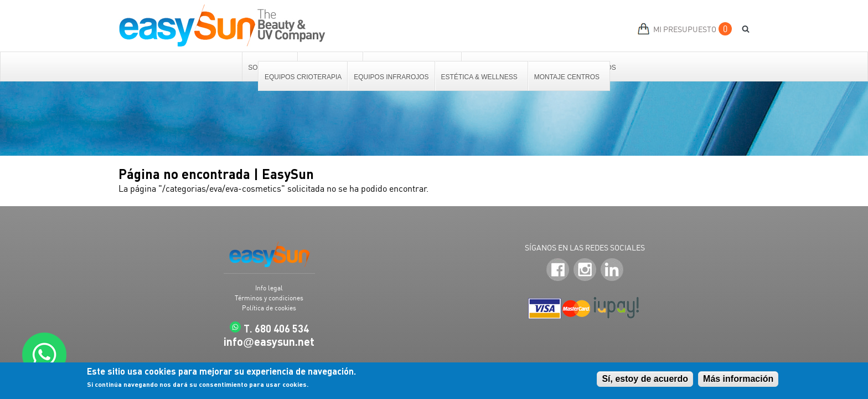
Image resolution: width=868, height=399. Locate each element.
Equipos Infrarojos (391, 77)
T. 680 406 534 (276, 328)
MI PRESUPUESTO (685, 29)
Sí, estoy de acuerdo (645, 379)
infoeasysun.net (269, 341)
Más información (738, 379)
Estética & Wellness (480, 77)
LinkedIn (612, 270)
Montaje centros (567, 77)
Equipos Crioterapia (303, 77)
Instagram (585, 270)
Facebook (558, 270)
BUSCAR (742, 29)
